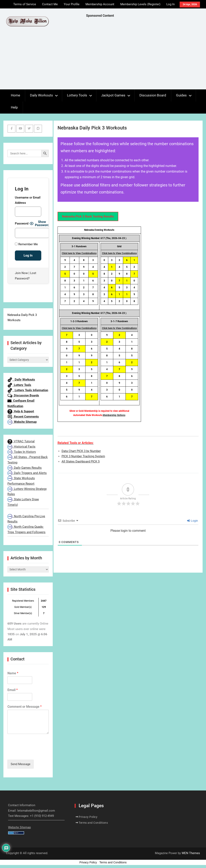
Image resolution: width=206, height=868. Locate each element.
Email (13, 690)
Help (14, 107)
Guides (181, 95)
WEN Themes (191, 853)
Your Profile (72, 4)
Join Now (21, 273)
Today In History (22, 452)
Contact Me (50, 4)
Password (22, 223)
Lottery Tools (77, 95)
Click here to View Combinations (79, 253)
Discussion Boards (23, 395)
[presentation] (38, 753)
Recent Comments (23, 417)
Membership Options (114, 415)
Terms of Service (25, 4)
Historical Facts (21, 447)
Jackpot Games (113, 95)
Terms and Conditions (93, 823)
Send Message (21, 764)
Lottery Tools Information (28, 390)
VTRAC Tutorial (21, 441)
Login (193, 521)
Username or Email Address (28, 200)
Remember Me (26, 244)
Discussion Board (153, 95)
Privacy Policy (88, 817)
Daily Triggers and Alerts (27, 473)
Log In (170, 4)
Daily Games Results (25, 468)
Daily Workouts (41, 95)
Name (13, 673)
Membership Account (100, 4)
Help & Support (21, 411)
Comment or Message (25, 707)
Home (15, 95)
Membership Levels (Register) (140, 4)
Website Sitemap (22, 422)
